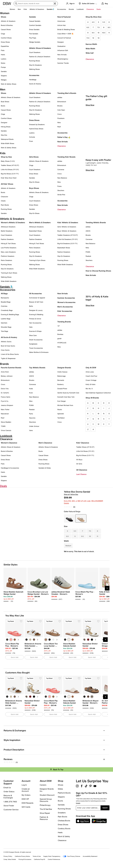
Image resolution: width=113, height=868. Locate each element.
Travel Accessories (36, 348)
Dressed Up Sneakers (37, 124)
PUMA (88, 252)
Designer (61, 42)
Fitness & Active (35, 319)
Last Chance (81, 474)
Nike (59, 122)
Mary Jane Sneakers (8, 252)
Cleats (3, 201)
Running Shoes (35, 61)
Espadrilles (5, 46)
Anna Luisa (90, 372)
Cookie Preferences (54, 859)
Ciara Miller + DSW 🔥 (65, 34)
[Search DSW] (36, 4)
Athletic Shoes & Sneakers (40, 48)
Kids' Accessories (65, 311)
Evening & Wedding (36, 314)
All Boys (79, 460)
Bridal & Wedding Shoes (66, 29)
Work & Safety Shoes (9, 84)
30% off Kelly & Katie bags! (97, 329)
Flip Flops (33, 38)
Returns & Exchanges (8, 797)
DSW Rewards (27, 803)
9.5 (93, 33)
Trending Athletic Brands (96, 222)
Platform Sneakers (8, 256)
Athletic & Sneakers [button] (37, 9)
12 (93, 38)
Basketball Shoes (35, 231)
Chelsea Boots (64, 821)
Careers (43, 785)
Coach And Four (91, 376)
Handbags (33, 80)
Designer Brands (64, 368)
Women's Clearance (9, 443)
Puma (59, 186)
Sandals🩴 (51, 9)
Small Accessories (36, 340)
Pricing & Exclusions (25, 859)
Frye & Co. (5, 401)
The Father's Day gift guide (96, 128)
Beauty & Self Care (36, 302)
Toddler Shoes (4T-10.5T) (10, 165)
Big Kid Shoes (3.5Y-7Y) (10, 174)
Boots (3, 106)
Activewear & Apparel (37, 298)
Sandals (4, 71)
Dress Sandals (34, 29)
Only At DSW (91, 368)
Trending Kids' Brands (66, 157)
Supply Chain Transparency (52, 856)
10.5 (104, 33)
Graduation (61, 46)
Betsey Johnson (7, 376)
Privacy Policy (8, 856)
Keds (31, 389)
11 (109, 33)
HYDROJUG (62, 343)
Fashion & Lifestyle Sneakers (40, 57)
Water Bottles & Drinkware (39, 352)
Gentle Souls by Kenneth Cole (68, 393)
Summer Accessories (66, 298)
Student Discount (47, 795)
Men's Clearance (45, 443)
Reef (59, 127)
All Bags (4, 293)
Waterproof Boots (7, 139)
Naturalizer (5, 414)
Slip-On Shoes (34, 182)
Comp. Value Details (10, 859)
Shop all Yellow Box (71, 494)
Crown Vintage (91, 380)
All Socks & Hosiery (9, 337)
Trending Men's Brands (67, 93)
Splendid (61, 414)
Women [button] (12, 9)
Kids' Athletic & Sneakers (68, 222)
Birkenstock (62, 102)
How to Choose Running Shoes (98, 271)
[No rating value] (69, 507)
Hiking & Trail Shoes (8, 243)
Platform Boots (64, 793)
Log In (24, 785)
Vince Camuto (6, 430)
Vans (31, 430)
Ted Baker (61, 418)
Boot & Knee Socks (8, 346)
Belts (31, 306)
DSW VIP (25, 799)
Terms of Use (37, 856)
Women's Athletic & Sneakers (13, 222)
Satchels (4, 323)
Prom (31, 141)
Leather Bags (6, 319)
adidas (60, 97)
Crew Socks (5, 350)
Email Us (7, 788)
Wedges (4, 80)
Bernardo (61, 380)
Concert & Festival (64, 38)
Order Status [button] (9, 791)
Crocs (59, 114)
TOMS (3, 426)
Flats (3, 50)
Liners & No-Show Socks (10, 354)
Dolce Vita (5, 389)
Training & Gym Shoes (9, 273)
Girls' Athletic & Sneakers (67, 227)
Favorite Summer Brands (11, 368)
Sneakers (62, 813)
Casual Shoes (6, 29)
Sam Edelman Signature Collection (98, 393)
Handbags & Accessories (10, 468)
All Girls (79, 464)
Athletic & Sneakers (8, 21)
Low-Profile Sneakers (9, 248)
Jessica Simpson (7, 405)
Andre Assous (62, 372)
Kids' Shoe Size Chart (9, 178)
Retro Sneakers (6, 260)
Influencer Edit (63, 50)
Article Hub (61, 25)
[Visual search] (55, 4)
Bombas (60, 334)
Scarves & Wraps (35, 331)
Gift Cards (26, 807)
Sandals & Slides (45, 468)
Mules (3, 63)
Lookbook (80, 9)
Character (4, 197)
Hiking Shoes (6, 127)
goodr (59, 338)
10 (98, 33)
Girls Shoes (34, 157)
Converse (61, 169)
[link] (14, 595)
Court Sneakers (35, 52)
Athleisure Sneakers (8, 227)
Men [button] (19, 9)
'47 (59, 326)
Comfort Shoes (6, 38)
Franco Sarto (6, 397)
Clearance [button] (90, 9)
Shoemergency (63, 59)
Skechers (61, 190)
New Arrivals (62, 55)
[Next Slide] (107, 588)
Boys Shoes (34, 188)
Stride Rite (61, 195)
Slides (60, 789)
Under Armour (34, 426)
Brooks (60, 106)
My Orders (26, 795)
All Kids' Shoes (7, 184)
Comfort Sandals (35, 25)
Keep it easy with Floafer (98, 191)
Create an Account (26, 790)
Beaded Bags (6, 302)
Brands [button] (71, 9)
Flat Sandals (34, 34)
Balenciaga (61, 376)
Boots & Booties (7, 25)
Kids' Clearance (83, 443)
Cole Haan (61, 110)
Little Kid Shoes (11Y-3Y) (10, 169)
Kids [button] (25, 9)
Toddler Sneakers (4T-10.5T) (68, 235)
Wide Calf (90, 53)
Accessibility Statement (90, 856)
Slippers (4, 76)
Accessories (62, 133)
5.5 (104, 22)
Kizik (31, 393)
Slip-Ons (4, 135)
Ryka (31, 414)
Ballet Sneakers (7, 231)
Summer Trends (63, 63)
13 (98, 38)
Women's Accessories (66, 302)
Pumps (3, 67)
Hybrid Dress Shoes (36, 129)
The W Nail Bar (46, 809)
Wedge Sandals (35, 42)
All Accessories (35, 293)
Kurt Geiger (62, 401)
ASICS (88, 231)
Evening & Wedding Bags (10, 314)
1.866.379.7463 (10, 802)
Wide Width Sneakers (9, 281)
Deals (99, 9)
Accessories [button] (62, 9)
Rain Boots (5, 205)
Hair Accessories (35, 323)
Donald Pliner (62, 389)
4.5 (93, 22)
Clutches (4, 306)
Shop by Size (6, 157)
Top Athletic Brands (37, 368)
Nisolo (60, 409)
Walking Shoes (34, 69)
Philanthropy (45, 805)
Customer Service (11, 809)
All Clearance (82, 470)
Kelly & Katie (90, 384)
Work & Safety (64, 836)
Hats (31, 327)
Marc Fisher (5, 409)
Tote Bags (4, 331)
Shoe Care (33, 335)
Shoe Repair (45, 813)
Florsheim (61, 118)
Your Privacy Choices (72, 856)
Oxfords (32, 137)
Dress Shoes (5, 42)
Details (66, 503)
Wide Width (90, 49)
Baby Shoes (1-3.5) (8, 161)
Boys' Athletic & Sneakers (67, 231)
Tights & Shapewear (8, 358)
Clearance (90, 59)
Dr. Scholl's (5, 393)
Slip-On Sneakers (35, 65)
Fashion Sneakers (7, 239)
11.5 (88, 38)
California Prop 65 (40, 859)
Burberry (61, 384)
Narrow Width (91, 44)
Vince (59, 422)
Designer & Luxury (36, 310)
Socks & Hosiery (35, 84)
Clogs (3, 34)
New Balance (62, 178)
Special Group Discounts (46, 800)
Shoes (3, 17)
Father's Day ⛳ (64, 137)
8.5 (109, 27)
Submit (105, 808)
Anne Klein (5, 372)
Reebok (88, 256)
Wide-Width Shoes (8, 143)
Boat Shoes (5, 102)
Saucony (32, 418)
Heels (3, 55)
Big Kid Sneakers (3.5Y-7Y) (67, 243)
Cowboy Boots (64, 828)
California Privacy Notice (22, 856)
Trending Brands (64, 322)
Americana (61, 21)
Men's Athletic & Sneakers (40, 222)
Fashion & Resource (44, 818)
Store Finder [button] (9, 806)
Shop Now (90, 136)
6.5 (88, 27)
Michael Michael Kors (65, 405)
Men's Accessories (65, 307)
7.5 (98, 27)
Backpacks (5, 298)
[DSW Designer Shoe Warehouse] (7, 3)
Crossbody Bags (7, 310)
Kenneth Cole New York (66, 397)
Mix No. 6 (89, 389)
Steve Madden (6, 422)
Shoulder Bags (6, 327)
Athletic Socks (6, 342)
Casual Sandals (35, 21)
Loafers (4, 59)
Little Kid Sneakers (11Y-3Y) (68, 239)
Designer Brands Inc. (47, 790)
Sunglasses (33, 344)
